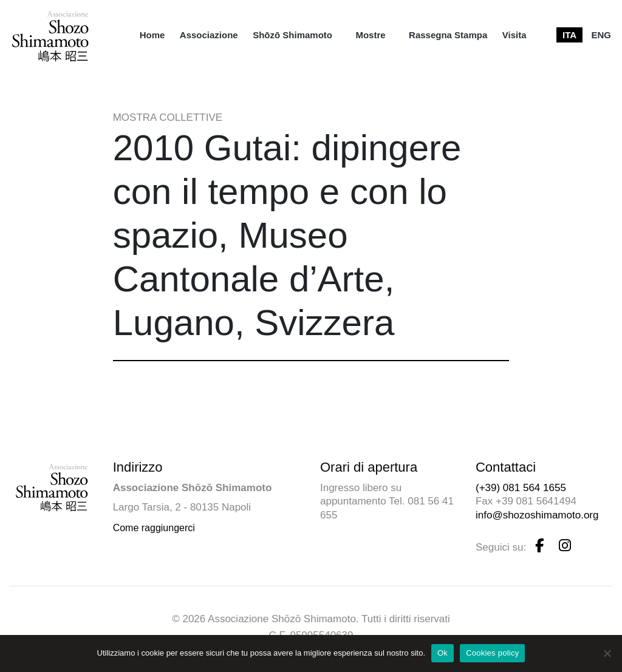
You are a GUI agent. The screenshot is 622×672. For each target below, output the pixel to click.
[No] (607, 653)
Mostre (370, 35)
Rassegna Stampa (448, 35)
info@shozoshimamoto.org (537, 515)
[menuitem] (152, 35)
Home (152, 35)
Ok (443, 653)
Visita (514, 35)
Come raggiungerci (154, 528)
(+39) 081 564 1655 (521, 488)
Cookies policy (492, 653)
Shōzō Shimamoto (292, 35)
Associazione (209, 35)
